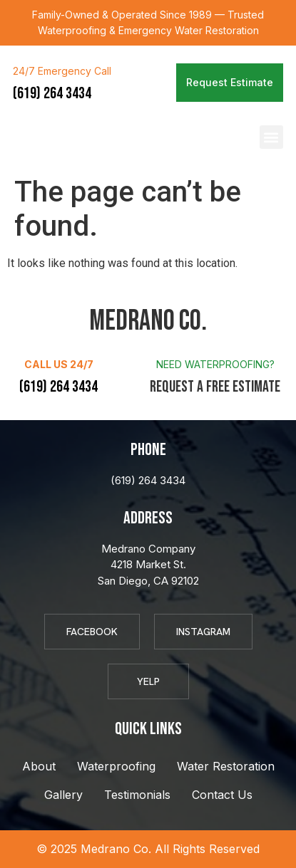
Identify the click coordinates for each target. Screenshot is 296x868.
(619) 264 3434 (52, 94)
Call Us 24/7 (59, 364)
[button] (271, 137)
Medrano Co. (72, 137)
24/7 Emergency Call (62, 71)
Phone (148, 450)
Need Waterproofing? (215, 364)
